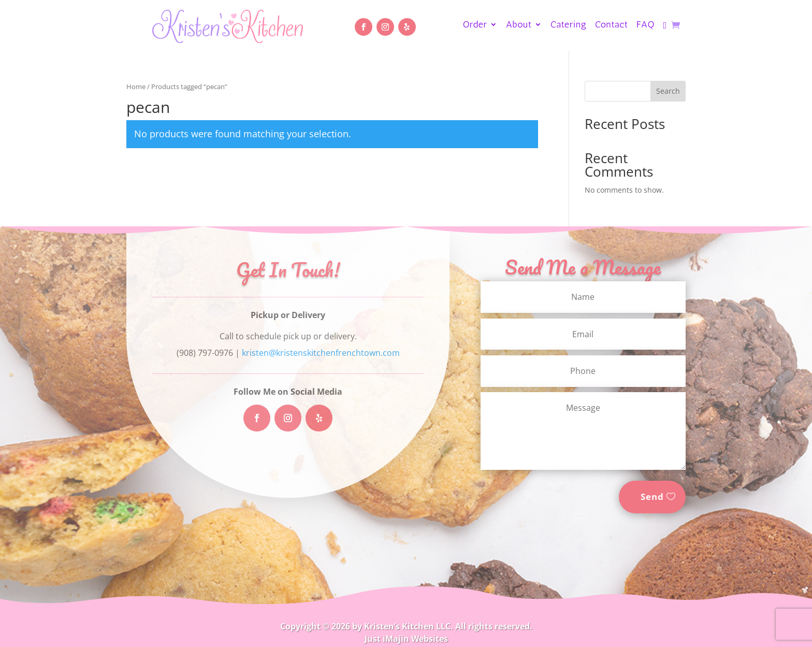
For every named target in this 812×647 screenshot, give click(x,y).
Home (136, 87)
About (519, 25)
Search (668, 91)
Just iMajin (387, 639)
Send (652, 497)
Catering (569, 25)
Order (475, 25)
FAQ (646, 25)
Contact (612, 25)
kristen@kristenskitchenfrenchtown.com (321, 353)
